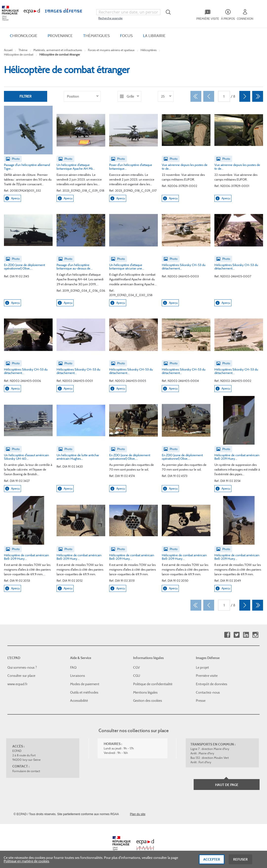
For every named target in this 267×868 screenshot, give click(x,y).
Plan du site (138, 814)
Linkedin (246, 635)
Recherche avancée (110, 18)
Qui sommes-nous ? (22, 667)
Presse (201, 701)
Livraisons (78, 676)
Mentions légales (145, 692)
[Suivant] (245, 96)
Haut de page (227, 785)
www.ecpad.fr (18, 684)
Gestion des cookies (148, 701)
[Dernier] (258, 96)
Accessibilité (79, 701)
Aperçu (12, 198)
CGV (136, 667)
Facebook (227, 635)
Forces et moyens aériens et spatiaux (111, 50)
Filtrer (25, 96)
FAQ (73, 667)
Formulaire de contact (26, 771)
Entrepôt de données (212, 684)
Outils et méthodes (84, 692)
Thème (23, 50)
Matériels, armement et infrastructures (58, 50)
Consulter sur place (21, 676)
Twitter (236, 635)
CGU (137, 676)
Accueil (8, 50)
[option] (82, 96)
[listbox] (82, 96)
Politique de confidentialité (153, 684)
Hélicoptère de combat (19, 54)
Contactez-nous (208, 692)
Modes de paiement (85, 684)
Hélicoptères (149, 50)
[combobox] (128, 12)
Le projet (202, 667)
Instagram (255, 635)
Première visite (207, 676)
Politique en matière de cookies (26, 862)
